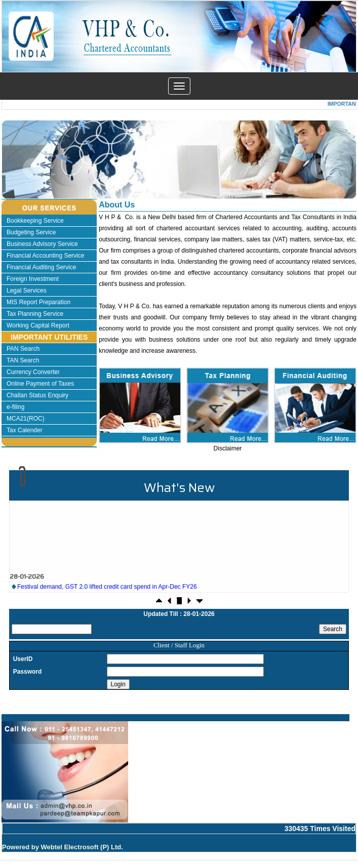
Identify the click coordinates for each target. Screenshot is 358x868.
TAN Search (23, 360)
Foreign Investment (33, 279)
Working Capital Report (38, 325)
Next (321, 169)
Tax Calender (25, 430)
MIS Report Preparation (38, 302)
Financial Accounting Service (45, 256)
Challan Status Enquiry (37, 395)
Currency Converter (33, 372)
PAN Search (23, 349)
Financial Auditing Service (41, 267)
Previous (34, 169)
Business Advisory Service (42, 244)
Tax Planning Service (35, 314)
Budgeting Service (31, 232)
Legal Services (27, 291)
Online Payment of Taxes (40, 384)
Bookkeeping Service (35, 221)
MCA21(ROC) (26, 419)
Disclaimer (228, 448)
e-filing (15, 407)
